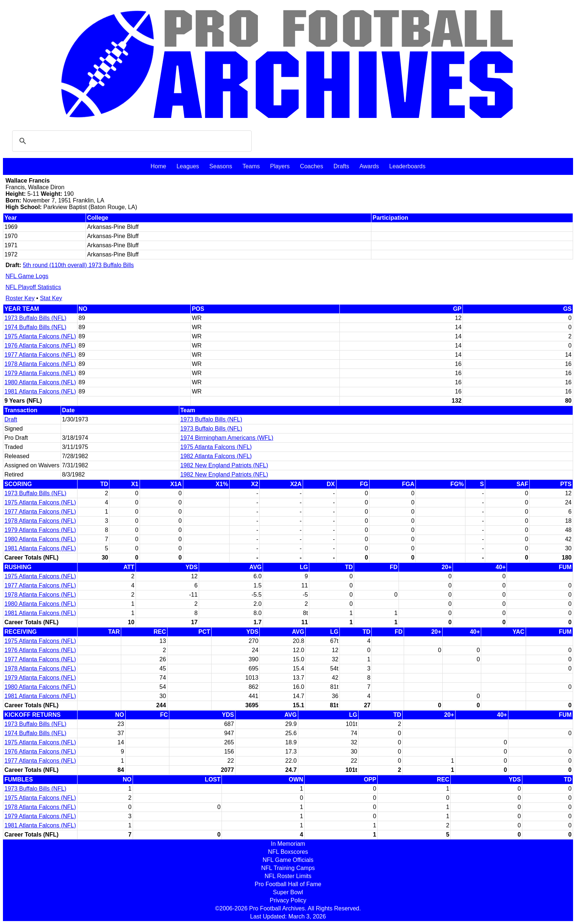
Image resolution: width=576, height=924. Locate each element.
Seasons (221, 166)
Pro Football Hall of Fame (288, 884)
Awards (369, 166)
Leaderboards (407, 166)
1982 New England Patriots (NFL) (224, 465)
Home (159, 166)
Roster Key (20, 298)
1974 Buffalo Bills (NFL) (35, 327)
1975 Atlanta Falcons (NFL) (40, 336)
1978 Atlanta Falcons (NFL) (40, 364)
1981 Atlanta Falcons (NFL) (40, 391)
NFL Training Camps (288, 868)
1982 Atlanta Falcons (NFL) (216, 456)
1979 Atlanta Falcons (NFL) (40, 373)
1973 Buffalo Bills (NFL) (35, 318)
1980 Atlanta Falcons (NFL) (40, 382)
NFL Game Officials (288, 860)
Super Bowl (288, 892)
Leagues (188, 166)
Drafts (341, 166)
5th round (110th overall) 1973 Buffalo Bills (78, 265)
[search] (131, 141)
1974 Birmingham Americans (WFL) (227, 438)
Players (280, 166)
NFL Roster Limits (288, 876)
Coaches (312, 166)
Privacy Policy (288, 900)
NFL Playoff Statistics (33, 287)
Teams (251, 166)
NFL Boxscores (288, 852)
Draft (11, 419)
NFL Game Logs (27, 276)
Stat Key (51, 298)
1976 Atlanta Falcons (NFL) (40, 346)
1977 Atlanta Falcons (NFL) (40, 355)
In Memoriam (288, 844)
